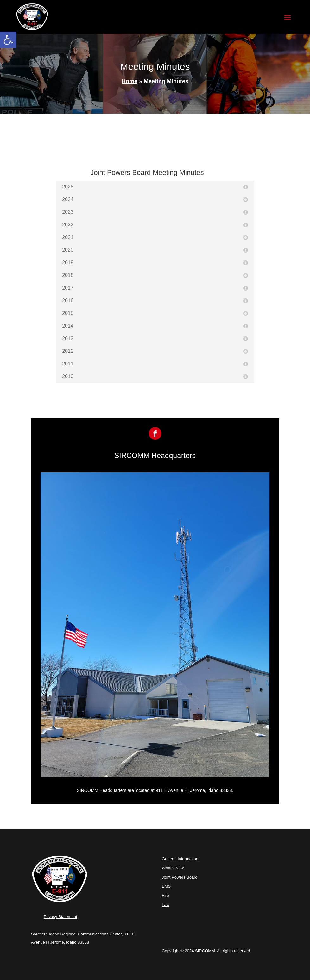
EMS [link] (166, 886)
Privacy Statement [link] (60, 917)
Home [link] (130, 81)
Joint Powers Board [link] (180, 877)
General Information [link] (180, 859)
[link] (8, 40)
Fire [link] (165, 895)
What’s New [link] (173, 868)
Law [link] (166, 905)
